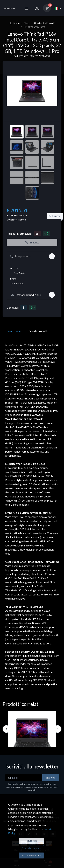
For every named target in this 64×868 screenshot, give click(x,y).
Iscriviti (51, 778)
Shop (27, 23)
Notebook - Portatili (44, 23)
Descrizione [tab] (14, 331)
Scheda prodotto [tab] (39, 331)
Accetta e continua (31, 855)
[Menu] (26, 8)
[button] (32, 256)
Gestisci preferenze (31, 848)
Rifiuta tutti (31, 841)
